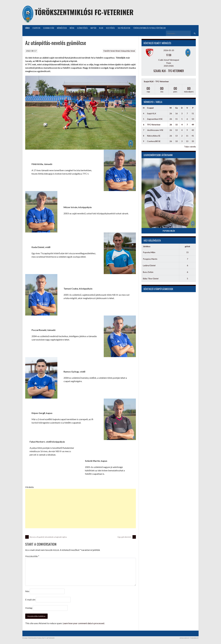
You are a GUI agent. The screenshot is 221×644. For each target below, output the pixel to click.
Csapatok (36, 28)
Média (72, 28)
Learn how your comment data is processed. (84, 623)
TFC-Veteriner (154, 125)
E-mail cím (30, 600)
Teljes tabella (190, 147)
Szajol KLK (152, 113)
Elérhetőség (82, 28)
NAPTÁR (93, 28)
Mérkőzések (62, 28)
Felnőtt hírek (109, 51)
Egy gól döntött (127, 537)
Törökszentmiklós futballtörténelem (149, 28)
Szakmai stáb (49, 28)
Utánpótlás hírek (128, 51)
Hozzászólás (32, 556)
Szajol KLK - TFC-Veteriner (169, 71)
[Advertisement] (81, 509)
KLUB (101, 28)
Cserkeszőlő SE (154, 141)
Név (27, 591)
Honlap (29, 608)
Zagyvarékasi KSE (155, 119)
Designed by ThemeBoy (189, 638)
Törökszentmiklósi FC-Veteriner (84, 12)
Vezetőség (110, 28)
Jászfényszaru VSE (155, 130)
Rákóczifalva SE (154, 136)
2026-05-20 (169, 50)
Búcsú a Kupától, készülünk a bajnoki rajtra (46, 537)
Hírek (27, 28)
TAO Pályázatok (124, 28)
